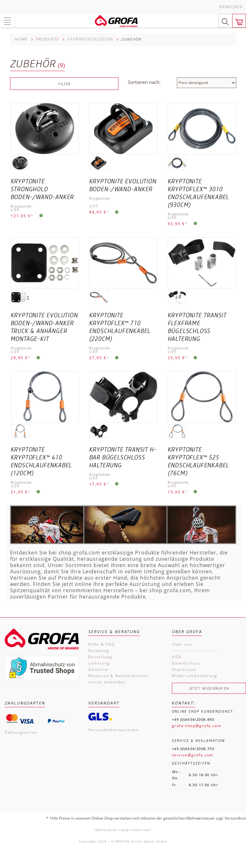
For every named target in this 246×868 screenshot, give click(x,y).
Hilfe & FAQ (101, 644)
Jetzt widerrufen (209, 688)
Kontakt (142, 830)
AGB (177, 657)
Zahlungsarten (21, 732)
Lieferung (99, 663)
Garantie (98, 669)
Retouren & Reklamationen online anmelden (118, 679)
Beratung (99, 651)
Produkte (48, 39)
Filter (64, 84)
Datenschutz (186, 663)
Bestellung (100, 657)
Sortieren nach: (144, 82)
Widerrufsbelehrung (194, 676)
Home (21, 39)
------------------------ (194, 651)
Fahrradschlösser (90, 39)
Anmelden (231, 7)
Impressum (184, 669)
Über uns (182, 644)
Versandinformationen (114, 730)
